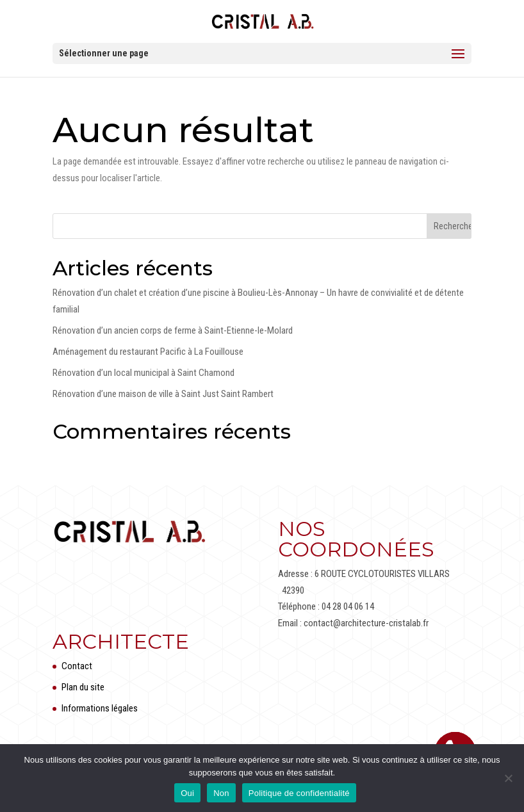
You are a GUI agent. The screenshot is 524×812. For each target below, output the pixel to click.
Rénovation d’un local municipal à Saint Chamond (143, 373)
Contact (77, 666)
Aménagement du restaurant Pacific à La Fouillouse (148, 352)
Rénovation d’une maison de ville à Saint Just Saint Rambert (163, 394)
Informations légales (100, 708)
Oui (187, 793)
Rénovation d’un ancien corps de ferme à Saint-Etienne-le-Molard (173, 330)
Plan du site (83, 687)
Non (221, 793)
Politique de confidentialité (299, 793)
